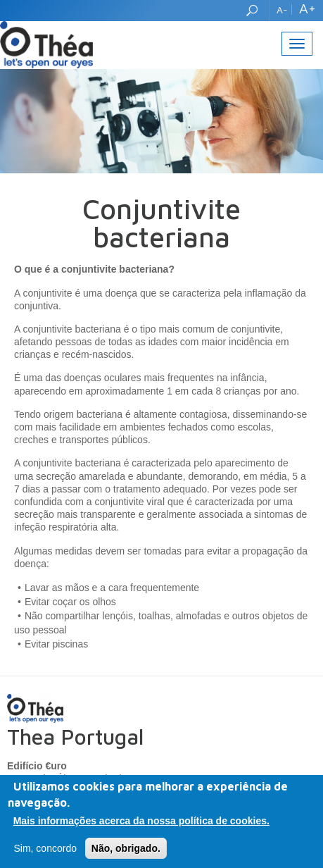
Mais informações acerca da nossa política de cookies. (141, 822)
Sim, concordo (45, 850)
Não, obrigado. (126, 850)
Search (254, 11)
